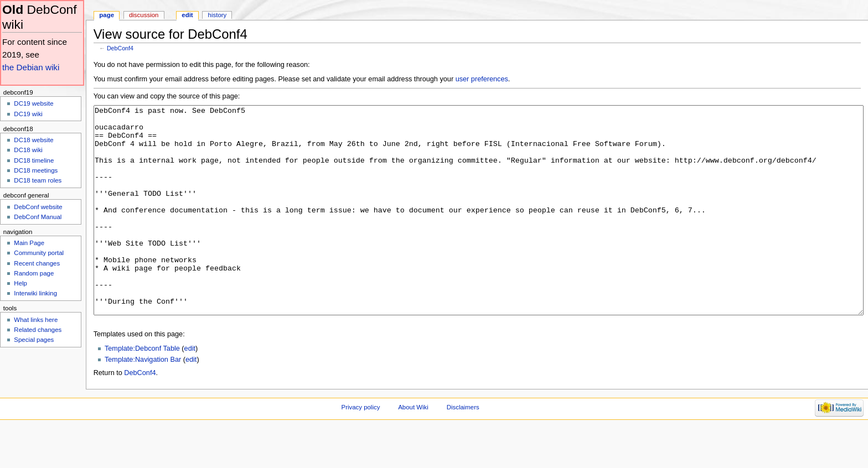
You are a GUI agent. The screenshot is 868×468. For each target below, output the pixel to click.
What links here (36, 320)
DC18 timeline (34, 160)
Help (20, 283)
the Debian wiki (31, 67)
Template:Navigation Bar (143, 401)
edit (190, 390)
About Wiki (413, 449)
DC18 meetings (36, 170)
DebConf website (38, 207)
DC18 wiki (28, 150)
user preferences (482, 79)
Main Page (29, 243)
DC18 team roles (38, 180)
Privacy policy (361, 449)
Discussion (144, 15)
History (218, 15)
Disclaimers (463, 449)
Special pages (34, 340)
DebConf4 (120, 48)
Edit (187, 15)
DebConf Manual (38, 217)
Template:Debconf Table (142, 390)
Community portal (39, 253)
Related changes (38, 330)
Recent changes (37, 263)
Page (107, 15)
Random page (34, 273)
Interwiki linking (35, 293)
